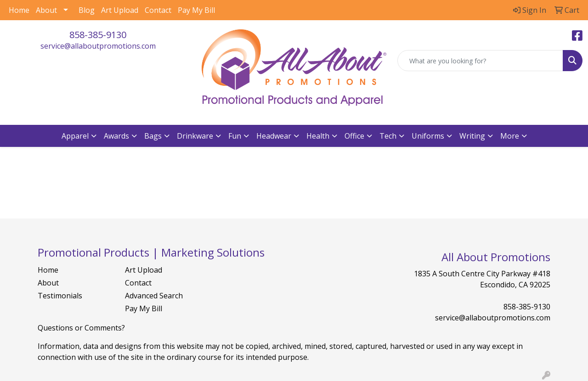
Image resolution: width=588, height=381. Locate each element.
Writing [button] (472, 136)
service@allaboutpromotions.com (98, 46)
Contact (158, 10)
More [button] (510, 136)
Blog (87, 10)
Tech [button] (388, 136)
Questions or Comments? (81, 328)
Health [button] (318, 136)
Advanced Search (154, 296)
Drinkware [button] (195, 136)
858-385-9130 (98, 35)
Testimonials (60, 296)
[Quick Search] (480, 61)
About (46, 10)
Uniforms (428, 136)
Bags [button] (153, 136)
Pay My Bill (196, 10)
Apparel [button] (75, 136)
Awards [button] (116, 136)
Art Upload (120, 10)
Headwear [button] (274, 136)
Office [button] (354, 136)
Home (19, 10)
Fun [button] (235, 136)
